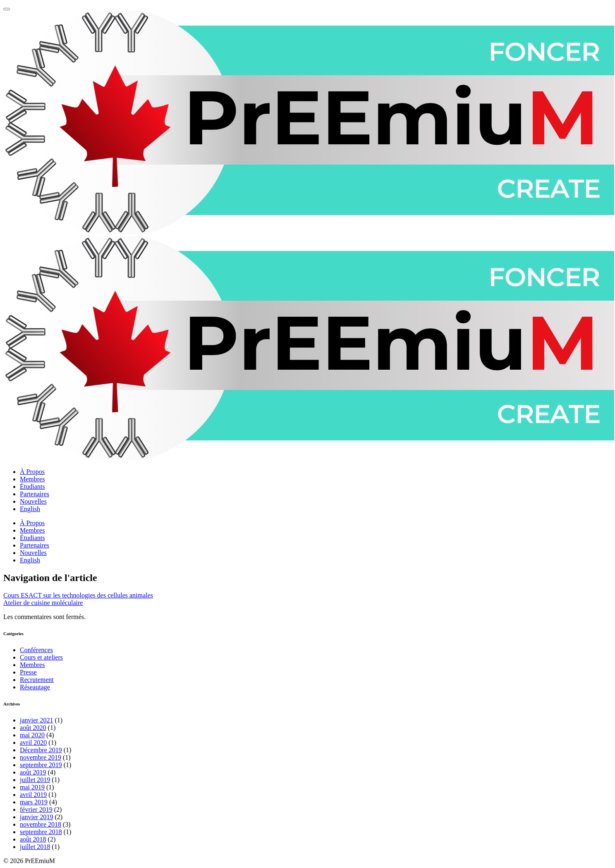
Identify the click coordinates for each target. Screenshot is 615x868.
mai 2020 (32, 735)
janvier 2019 (36, 817)
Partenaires (35, 494)
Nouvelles (33, 501)
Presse (28, 672)
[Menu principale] (7, 9)
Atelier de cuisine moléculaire (43, 603)
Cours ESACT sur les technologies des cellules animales (78, 595)
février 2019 (36, 809)
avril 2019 (33, 795)
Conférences (36, 650)
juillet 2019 (35, 780)
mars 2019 (34, 802)
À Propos (32, 472)
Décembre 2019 (41, 750)
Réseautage (35, 687)
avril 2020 (33, 742)
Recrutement (37, 680)
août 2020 (33, 728)
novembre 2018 (41, 824)
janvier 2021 (36, 720)
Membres (32, 479)
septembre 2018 (41, 832)
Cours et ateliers (41, 657)
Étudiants (32, 487)
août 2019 (33, 772)
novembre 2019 (41, 757)
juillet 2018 (35, 847)
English (30, 509)
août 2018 (33, 839)
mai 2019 (32, 787)
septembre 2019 (41, 765)
